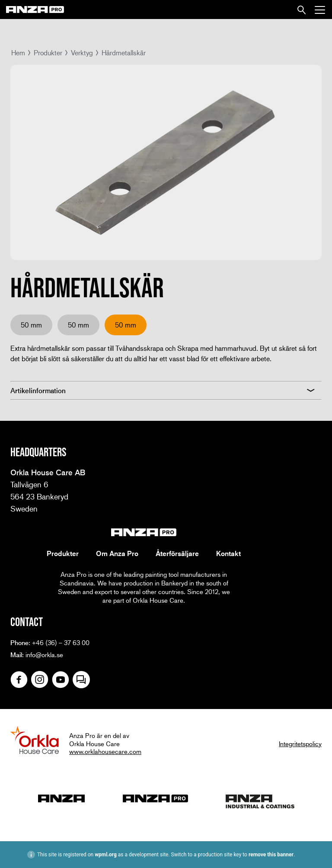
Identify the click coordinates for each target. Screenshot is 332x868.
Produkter (48, 52)
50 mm (31, 325)
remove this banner (271, 855)
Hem (18, 52)
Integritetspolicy (300, 744)
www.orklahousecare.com (105, 751)
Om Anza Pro (117, 553)
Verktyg (82, 52)
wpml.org (106, 855)
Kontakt (228, 553)
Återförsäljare (177, 553)
